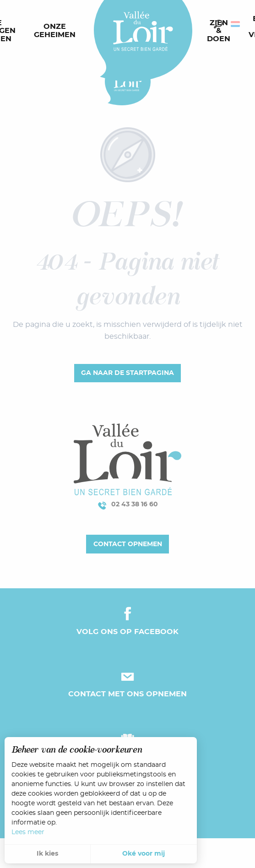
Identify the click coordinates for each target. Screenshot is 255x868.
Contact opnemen (128, 544)
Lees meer (28, 832)
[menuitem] (57, 31)
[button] (218, 24)
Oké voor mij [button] (144, 854)
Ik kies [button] (47, 854)
